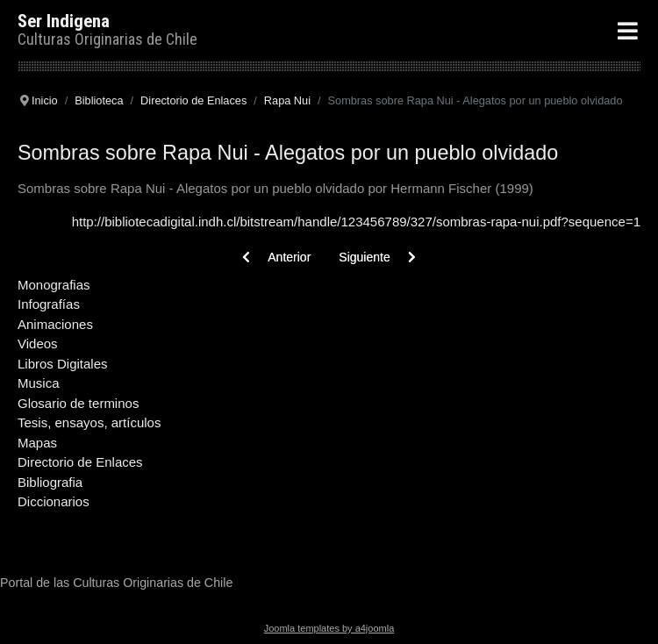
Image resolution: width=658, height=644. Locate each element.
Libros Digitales (63, 364)
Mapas (37, 443)
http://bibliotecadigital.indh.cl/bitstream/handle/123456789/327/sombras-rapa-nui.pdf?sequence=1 (356, 222)
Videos (38, 343)
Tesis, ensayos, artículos (89, 422)
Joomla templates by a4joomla (329, 628)
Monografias (54, 285)
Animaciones (55, 324)
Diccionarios (54, 501)
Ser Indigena (64, 21)
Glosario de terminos (78, 403)
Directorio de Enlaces (80, 462)
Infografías (49, 304)
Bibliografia (50, 482)
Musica (39, 383)
